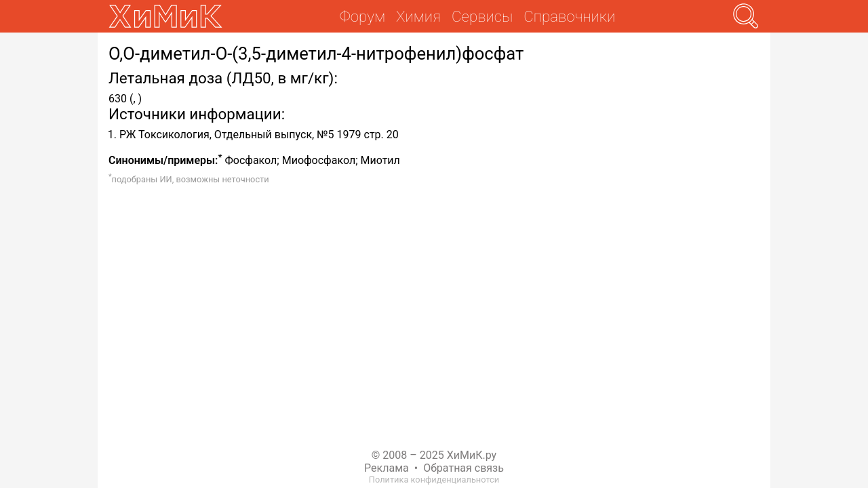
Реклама (387, 468)
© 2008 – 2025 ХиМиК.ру (434, 455)
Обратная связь (463, 468)
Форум (362, 16)
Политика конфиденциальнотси (434, 480)
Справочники (569, 16)
